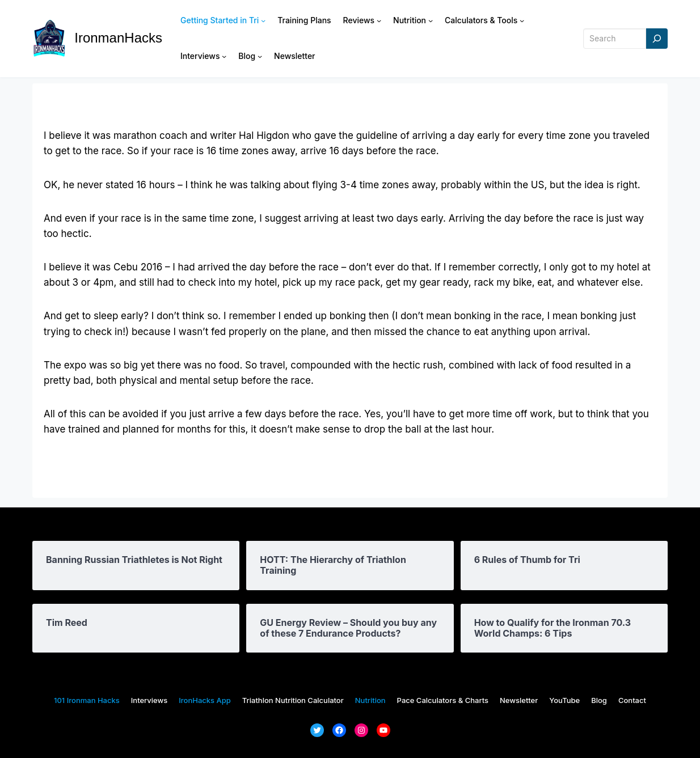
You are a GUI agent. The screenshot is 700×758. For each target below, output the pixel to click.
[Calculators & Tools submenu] (522, 20)
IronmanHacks (118, 38)
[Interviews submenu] (224, 56)
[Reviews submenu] (379, 20)
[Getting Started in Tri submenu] (263, 20)
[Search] (657, 39)
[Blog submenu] (260, 56)
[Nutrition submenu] (431, 20)
